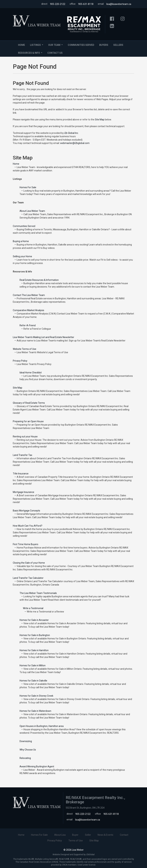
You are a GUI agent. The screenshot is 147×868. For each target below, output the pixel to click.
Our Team (56, 46)
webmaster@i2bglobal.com (75, 143)
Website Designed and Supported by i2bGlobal (74, 855)
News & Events (105, 835)
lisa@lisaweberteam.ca (119, 4)
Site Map (100, 120)
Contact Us (55, 53)
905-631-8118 (86, 4)
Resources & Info (31, 54)
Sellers (118, 45)
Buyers (104, 45)
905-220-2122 (58, 4)
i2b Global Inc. (71, 133)
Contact (124, 835)
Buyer (75, 835)
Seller (88, 835)
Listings (37, 46)
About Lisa (60, 835)
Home (21, 45)
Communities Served (81, 45)
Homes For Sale (39, 835)
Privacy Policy (55, 841)
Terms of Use (76, 841)
